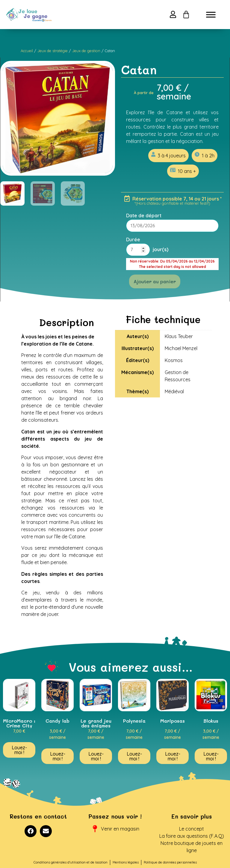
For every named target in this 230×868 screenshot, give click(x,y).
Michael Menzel (181, 348)
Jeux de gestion (86, 51)
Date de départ (144, 216)
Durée (133, 239)
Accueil (27, 51)
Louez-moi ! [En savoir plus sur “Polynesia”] (134, 756)
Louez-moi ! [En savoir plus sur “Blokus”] (211, 756)
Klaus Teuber (179, 336)
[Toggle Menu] (211, 15)
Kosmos (174, 360)
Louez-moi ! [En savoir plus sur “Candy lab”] (58, 756)
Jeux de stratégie (53, 51)
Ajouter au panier (155, 281)
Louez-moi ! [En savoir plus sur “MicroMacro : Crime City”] (19, 750)
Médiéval (174, 391)
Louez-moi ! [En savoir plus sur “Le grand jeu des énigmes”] (96, 756)
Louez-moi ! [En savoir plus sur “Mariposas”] (173, 756)
